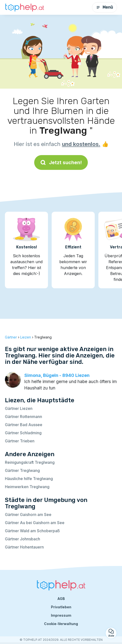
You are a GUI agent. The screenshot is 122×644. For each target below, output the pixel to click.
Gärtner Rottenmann (23, 417)
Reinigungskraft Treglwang (30, 462)
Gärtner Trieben (20, 441)
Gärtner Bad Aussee (24, 425)
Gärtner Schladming (23, 433)
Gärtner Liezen (19, 408)
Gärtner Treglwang (22, 470)
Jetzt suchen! (61, 162)
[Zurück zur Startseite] (25, 8)
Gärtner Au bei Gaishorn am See (35, 523)
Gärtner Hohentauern (24, 547)
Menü (105, 7)
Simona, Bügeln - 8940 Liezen (57, 375)
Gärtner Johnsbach (23, 539)
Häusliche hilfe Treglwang (29, 479)
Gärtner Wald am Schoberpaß (32, 531)
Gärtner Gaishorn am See (28, 515)
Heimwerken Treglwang (27, 487)
